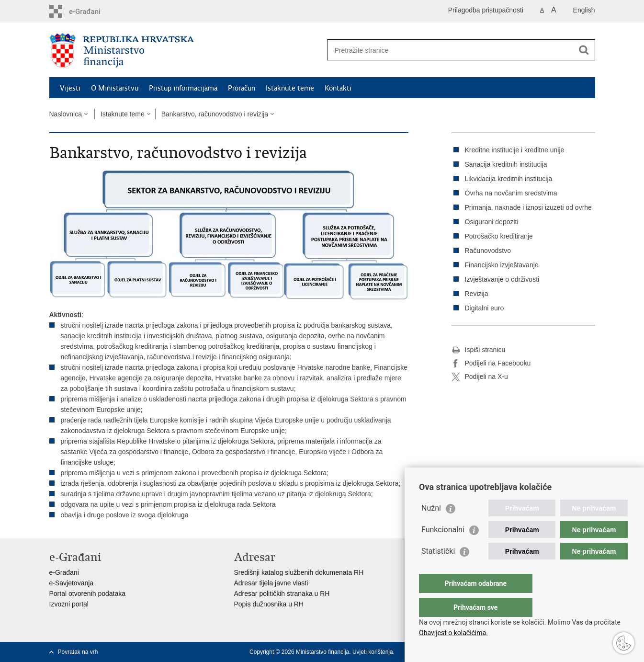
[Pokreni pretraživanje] (584, 50)
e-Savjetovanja (72, 583)
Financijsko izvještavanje (502, 265)
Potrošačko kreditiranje (499, 236)
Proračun (242, 88)
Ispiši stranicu (479, 350)
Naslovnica (66, 114)
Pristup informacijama (183, 88)
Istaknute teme (290, 88)
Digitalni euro (485, 308)
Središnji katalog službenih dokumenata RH (299, 572)
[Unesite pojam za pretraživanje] (451, 50)
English (584, 10)
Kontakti (338, 88)
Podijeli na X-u (480, 377)
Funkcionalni (443, 549)
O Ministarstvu (115, 88)
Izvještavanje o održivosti (502, 279)
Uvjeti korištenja (373, 652)
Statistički (438, 570)
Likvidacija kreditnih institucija (509, 179)
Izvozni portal (69, 604)
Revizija (477, 294)
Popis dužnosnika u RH (269, 604)
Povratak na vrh (78, 652)
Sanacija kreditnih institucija (506, 164)
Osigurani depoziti (492, 222)
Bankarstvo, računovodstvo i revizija (215, 114)
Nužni (431, 527)
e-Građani (64, 572)
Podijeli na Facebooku (491, 364)
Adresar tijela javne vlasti (271, 583)
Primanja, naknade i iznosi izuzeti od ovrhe (528, 207)
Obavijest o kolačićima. (453, 633)
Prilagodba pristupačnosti (486, 10)
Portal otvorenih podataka (88, 594)
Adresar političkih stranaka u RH (282, 594)
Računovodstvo (488, 251)
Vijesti (70, 88)
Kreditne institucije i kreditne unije (515, 150)
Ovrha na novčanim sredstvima (511, 193)
